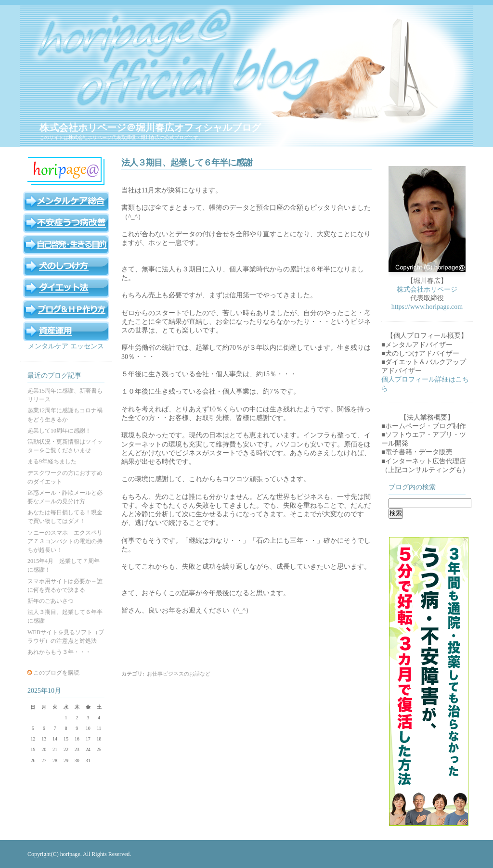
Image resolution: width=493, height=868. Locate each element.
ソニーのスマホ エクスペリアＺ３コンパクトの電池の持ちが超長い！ (65, 541)
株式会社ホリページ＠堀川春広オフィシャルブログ (150, 128)
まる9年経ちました (52, 461)
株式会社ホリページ (427, 289)
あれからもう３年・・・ (59, 652)
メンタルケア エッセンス (66, 346)
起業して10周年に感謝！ (59, 431)
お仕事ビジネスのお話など (179, 674)
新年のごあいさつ (51, 601)
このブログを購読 (56, 673)
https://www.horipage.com (427, 307)
